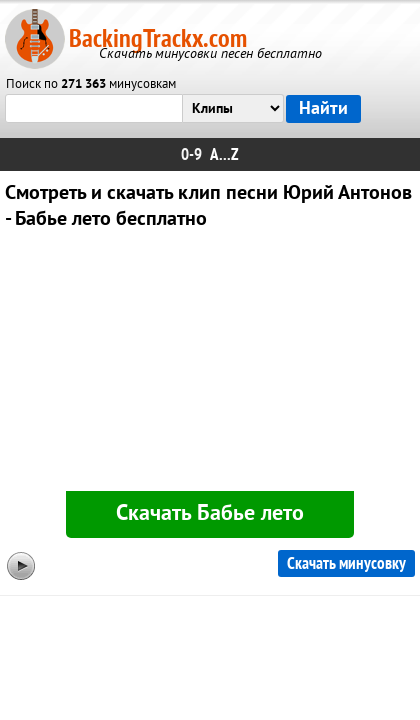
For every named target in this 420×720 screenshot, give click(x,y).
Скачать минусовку (346, 563)
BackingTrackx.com (158, 38)
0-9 (191, 154)
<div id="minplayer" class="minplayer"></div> (210, 364)
